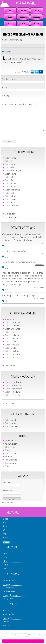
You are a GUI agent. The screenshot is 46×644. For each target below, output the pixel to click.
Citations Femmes (11, 174)
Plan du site (8, 457)
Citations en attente (11, 453)
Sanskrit (5, 557)
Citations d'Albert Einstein (13, 386)
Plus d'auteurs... (10, 403)
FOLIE (23, 24)
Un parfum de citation (10, 595)
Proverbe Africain (39, 265)
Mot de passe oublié (8, 502)
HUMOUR (37, 17)
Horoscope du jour (11, 463)
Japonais (5, 519)
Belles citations (10, 319)
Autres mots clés (10, 366)
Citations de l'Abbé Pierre (13, 382)
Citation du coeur (8, 580)
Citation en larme (8, 588)
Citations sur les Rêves (12, 351)
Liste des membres (11, 447)
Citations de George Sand (13, 395)
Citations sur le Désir (11, 332)
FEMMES (10, 17)
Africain (5, 526)
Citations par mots (11, 420)
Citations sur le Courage (12, 329)
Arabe (4, 522)
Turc (4, 530)
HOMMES (23, 17)
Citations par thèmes (11, 426)
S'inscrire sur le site (11, 441)
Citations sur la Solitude (12, 354)
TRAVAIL (37, 11)
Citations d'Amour (10, 158)
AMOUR (23, 11)
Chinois (5, 554)
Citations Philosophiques (13, 190)
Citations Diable (10, 167)
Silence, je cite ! (8, 599)
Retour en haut (7, 622)
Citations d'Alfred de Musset (14, 389)
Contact (7, 450)
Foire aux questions (11, 460)
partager (41, 72)
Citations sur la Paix (11, 348)
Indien (5, 561)
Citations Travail (10, 202)
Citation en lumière (9, 591)
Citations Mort (9, 193)
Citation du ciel (7, 584)
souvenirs (8, 52)
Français (5, 537)
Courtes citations (10, 214)
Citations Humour (10, 187)
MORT (10, 24)
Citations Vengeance (11, 206)
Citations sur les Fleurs (12, 345)
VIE (10, 11)
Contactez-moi (10, 466)
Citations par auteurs (11, 423)
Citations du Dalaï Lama (12, 392)
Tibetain (5, 565)
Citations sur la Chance (12, 326)
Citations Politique (11, 196)
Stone (42, 243)
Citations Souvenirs (11, 199)
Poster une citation (11, 444)
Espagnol (5, 534)
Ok (23, 641)
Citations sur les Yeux (11, 357)
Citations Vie (9, 161)
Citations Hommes (11, 183)
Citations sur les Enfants (12, 338)
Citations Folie (9, 177)
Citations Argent (10, 164)
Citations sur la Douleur (12, 335)
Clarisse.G (25, 71)
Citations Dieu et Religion (13, 171)
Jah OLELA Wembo (39, 287)
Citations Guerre (10, 180)
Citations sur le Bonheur (12, 322)
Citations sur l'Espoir (11, 342)
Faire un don (7, 625)
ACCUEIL (37, 24)
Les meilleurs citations (12, 217)
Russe (4, 568)
